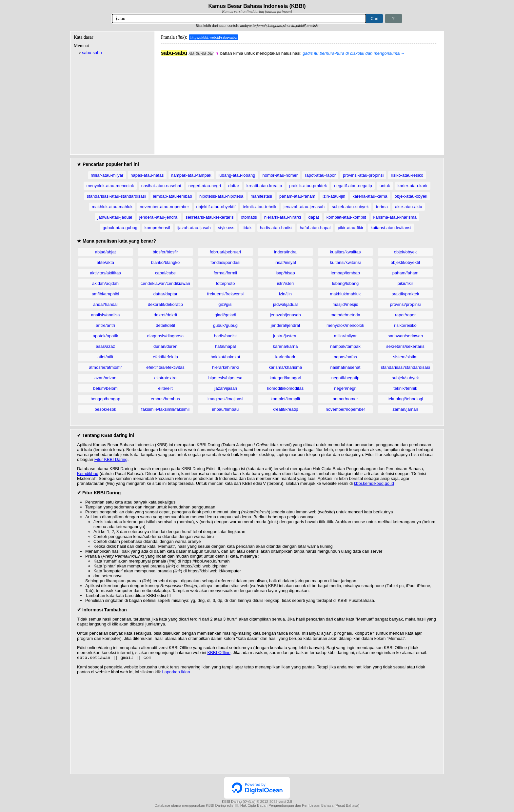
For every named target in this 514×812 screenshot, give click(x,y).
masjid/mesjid (345, 304)
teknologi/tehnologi (405, 399)
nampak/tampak (345, 346)
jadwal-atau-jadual (115, 217)
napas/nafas (345, 357)
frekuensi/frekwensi (225, 294)
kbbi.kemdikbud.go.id (374, 483)
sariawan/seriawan (405, 336)
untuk (385, 186)
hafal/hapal (226, 346)
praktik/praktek (405, 294)
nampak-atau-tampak (191, 175)
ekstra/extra (166, 378)
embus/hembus (165, 399)
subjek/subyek (405, 378)
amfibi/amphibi (106, 294)
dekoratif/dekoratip (165, 304)
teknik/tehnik (405, 388)
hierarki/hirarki (226, 367)
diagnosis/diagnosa (165, 336)
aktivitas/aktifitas (105, 273)
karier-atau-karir (413, 186)
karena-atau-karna (370, 196)
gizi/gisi (225, 304)
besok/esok (106, 409)
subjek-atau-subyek (350, 207)
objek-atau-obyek (411, 196)
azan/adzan (105, 378)
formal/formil (226, 273)
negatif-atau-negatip (353, 186)
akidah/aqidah (105, 283)
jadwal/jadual (285, 304)
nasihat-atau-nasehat (161, 186)
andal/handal (105, 304)
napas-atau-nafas (147, 175)
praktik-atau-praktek (308, 186)
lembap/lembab (345, 273)
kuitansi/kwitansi (346, 262)
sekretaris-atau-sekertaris (210, 217)
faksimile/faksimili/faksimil (165, 409)
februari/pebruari (225, 252)
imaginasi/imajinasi (225, 399)
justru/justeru (285, 336)
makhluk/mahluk (346, 294)
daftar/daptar (166, 294)
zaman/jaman (405, 409)
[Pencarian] (239, 19)
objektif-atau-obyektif (216, 207)
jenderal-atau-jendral (159, 217)
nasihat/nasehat (346, 367)
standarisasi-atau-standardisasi (116, 196)
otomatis (249, 217)
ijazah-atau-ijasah (194, 228)
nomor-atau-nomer (280, 175)
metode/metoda (345, 315)
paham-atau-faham (297, 196)
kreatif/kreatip (285, 409)
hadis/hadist (225, 336)
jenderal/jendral (285, 325)
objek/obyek (405, 252)
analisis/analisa (105, 315)
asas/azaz (105, 346)
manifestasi (261, 196)
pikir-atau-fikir (350, 228)
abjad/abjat (106, 252)
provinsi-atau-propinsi (363, 175)
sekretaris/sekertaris (405, 346)
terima (382, 207)
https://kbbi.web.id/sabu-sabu (214, 37)
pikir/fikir (405, 283)
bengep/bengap (105, 399)
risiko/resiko (405, 325)
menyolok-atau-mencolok (110, 186)
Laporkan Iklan (176, 673)
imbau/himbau (226, 409)
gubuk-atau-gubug (120, 228)
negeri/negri (345, 388)
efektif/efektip (165, 357)
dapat (314, 217)
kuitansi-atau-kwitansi (391, 228)
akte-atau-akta (409, 207)
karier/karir (285, 357)
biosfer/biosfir (165, 252)
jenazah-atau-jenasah (304, 207)
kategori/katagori (285, 378)
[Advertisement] (299, 102)
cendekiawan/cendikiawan (165, 283)
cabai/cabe (165, 273)
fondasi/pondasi (225, 262)
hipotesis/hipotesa (225, 378)
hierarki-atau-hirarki (283, 217)
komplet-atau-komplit (346, 217)
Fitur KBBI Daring (111, 459)
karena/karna (286, 346)
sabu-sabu (92, 53)
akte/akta (105, 262)
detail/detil (165, 325)
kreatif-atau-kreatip (264, 186)
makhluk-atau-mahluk (112, 207)
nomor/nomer (345, 399)
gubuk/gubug (225, 325)
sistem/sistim (405, 357)
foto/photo (226, 283)
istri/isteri (285, 283)
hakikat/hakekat (225, 357)
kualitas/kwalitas (346, 252)
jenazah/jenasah (285, 315)
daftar (234, 186)
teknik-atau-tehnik (259, 207)
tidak (247, 228)
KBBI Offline (219, 653)
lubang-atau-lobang (237, 175)
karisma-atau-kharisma (395, 217)
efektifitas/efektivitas (165, 367)
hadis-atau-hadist (276, 228)
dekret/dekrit (166, 315)
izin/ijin (285, 294)
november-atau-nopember (164, 207)
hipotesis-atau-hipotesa (221, 196)
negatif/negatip (345, 378)
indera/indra (285, 252)
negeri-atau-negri (205, 186)
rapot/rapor (405, 315)
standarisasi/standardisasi (405, 367)
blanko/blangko (165, 262)
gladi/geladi (226, 315)
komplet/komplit (285, 399)
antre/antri (105, 325)
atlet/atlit (105, 357)
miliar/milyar (345, 336)
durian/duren (165, 346)
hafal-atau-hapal (315, 228)
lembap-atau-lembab (173, 196)
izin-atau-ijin (334, 196)
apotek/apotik (105, 336)
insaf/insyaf (285, 262)
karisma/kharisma (286, 367)
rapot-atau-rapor (320, 175)
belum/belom (105, 388)
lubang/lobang (346, 283)
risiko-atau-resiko (407, 175)
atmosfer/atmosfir (105, 367)
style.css (226, 228)
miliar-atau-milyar (107, 175)
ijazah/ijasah (226, 388)
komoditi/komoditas (285, 388)
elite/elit (165, 388)
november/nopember (346, 409)
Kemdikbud (88, 474)
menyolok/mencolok (345, 325)
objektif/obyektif (405, 262)
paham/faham (405, 273)
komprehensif (157, 228)
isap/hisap (285, 273)
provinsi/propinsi (405, 304)
